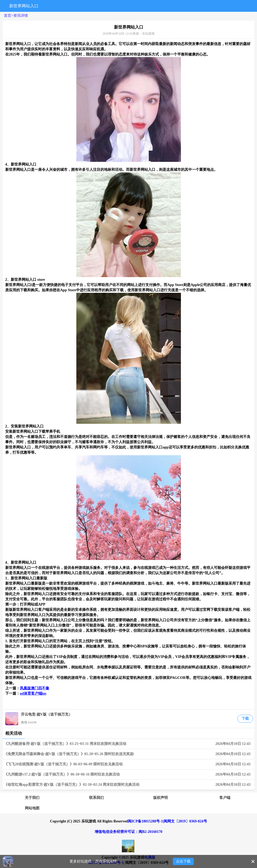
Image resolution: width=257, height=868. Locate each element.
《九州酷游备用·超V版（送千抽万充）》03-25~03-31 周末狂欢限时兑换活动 (128, 744)
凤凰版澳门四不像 (35, 688)
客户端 (225, 798)
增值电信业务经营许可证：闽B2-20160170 (128, 832)
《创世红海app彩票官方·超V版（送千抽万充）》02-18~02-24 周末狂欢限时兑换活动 (128, 785)
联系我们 (96, 798)
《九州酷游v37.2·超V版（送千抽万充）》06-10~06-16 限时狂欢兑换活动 (128, 774)
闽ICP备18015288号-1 (145, 821)
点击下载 (183, 861)
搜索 (198, 6)
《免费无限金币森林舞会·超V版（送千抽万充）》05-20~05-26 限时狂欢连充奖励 (128, 754)
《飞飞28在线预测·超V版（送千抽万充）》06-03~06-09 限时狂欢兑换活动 (128, 764)
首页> (9, 16)
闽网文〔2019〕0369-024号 (185, 821)
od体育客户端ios (33, 693)
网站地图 (32, 808)
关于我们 (32, 798)
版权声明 (161, 798)
